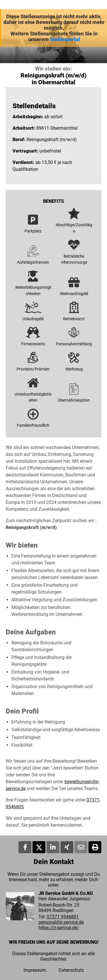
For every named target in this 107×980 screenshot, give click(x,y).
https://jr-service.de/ (59, 928)
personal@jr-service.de (61, 922)
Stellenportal (65, 39)
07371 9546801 (63, 917)
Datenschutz (71, 970)
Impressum (35, 970)
